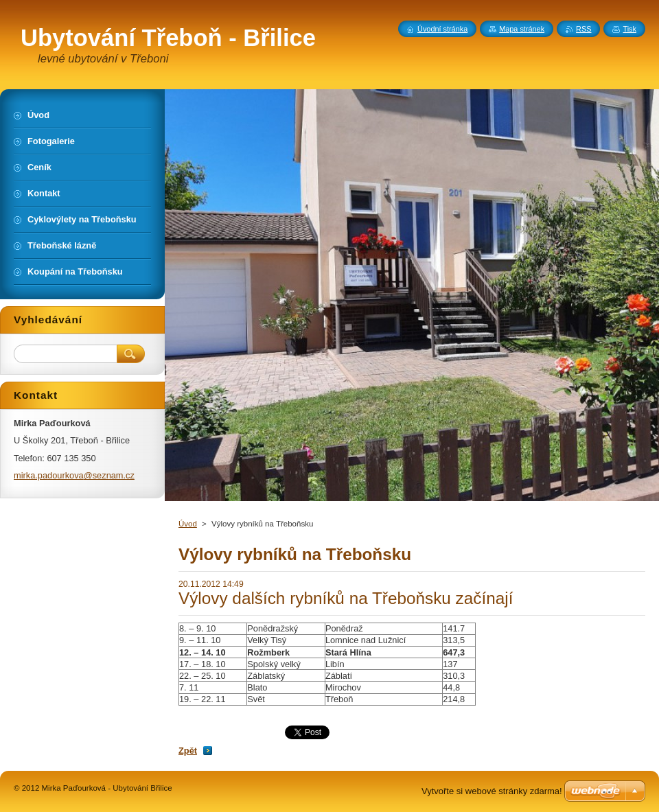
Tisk (629, 29)
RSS (583, 29)
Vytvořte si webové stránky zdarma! (492, 791)
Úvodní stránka (442, 29)
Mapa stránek (522, 29)
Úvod (188, 524)
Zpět (188, 751)
